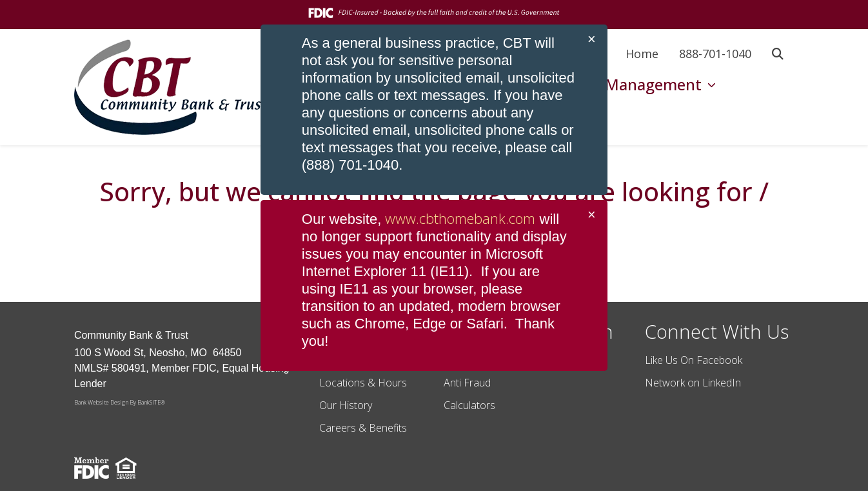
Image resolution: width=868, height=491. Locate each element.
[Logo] (171, 87)
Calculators (469, 405)
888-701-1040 (715, 54)
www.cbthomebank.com (460, 218)
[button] (778, 54)
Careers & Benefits (363, 428)
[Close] (592, 39)
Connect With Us (717, 331)
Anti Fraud (467, 383)
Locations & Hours (363, 383)
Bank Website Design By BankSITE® (120, 402)
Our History (346, 405)
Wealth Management (628, 84)
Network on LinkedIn (693, 383)
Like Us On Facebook (694, 360)
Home (642, 54)
